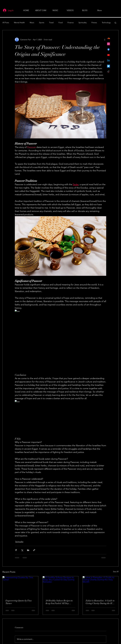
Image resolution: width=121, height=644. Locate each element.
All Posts (6, 23)
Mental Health (19, 23)
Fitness (94, 23)
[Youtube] (108, 55)
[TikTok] (108, 72)
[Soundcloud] (108, 38)
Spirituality (83, 23)
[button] (115, 23)
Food (61, 23)
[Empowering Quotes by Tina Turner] (20, 586)
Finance (71, 23)
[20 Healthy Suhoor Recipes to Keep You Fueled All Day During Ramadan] (61, 586)
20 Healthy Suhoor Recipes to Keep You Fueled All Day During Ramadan (59, 602)
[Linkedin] (108, 61)
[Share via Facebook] (16, 550)
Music (32, 23)
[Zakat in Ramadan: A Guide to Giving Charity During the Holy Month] (101, 586)
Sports (42, 23)
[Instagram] (108, 44)
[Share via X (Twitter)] (22, 550)
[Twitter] (108, 66)
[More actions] (105, 40)
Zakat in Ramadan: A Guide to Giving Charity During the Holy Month (100, 602)
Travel (51, 23)
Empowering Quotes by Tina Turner (19, 602)
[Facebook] (108, 49)
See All (116, 572)
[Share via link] (34, 550)
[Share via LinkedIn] (28, 550)
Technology (106, 23)
